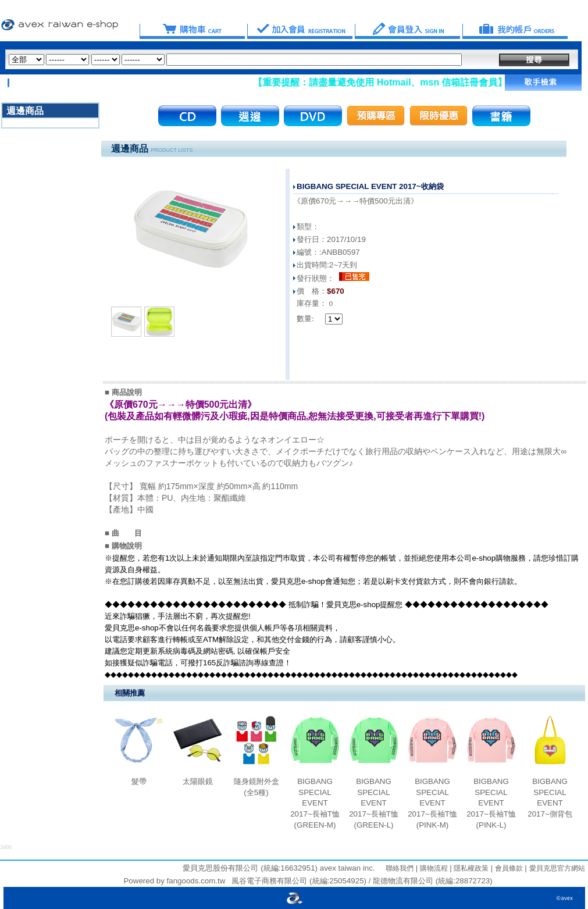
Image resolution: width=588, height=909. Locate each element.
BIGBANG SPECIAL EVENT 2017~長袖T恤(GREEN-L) (374, 803)
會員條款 (507, 868)
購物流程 (432, 868)
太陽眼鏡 (198, 781)
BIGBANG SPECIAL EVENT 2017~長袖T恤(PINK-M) (432, 803)
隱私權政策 (470, 868)
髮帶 (139, 781)
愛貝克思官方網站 (557, 868)
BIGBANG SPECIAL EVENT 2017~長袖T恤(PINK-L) (491, 803)
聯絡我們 (400, 868)
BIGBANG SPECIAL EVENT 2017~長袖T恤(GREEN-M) (315, 803)
